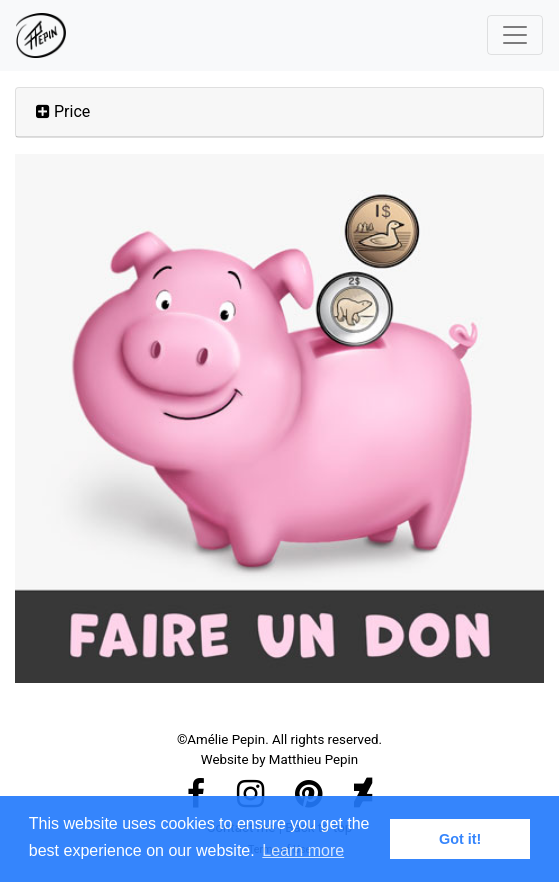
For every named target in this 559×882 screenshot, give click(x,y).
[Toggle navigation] (515, 35)
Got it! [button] (460, 839)
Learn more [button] (303, 850)
